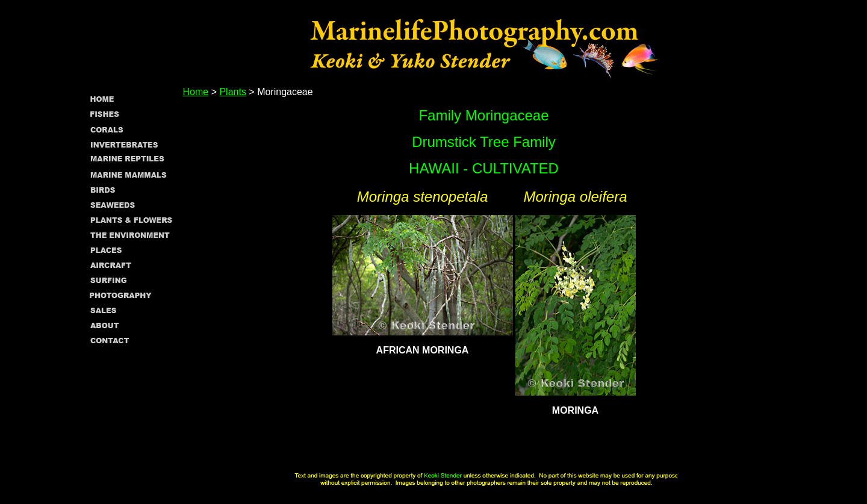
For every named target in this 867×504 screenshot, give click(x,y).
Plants (232, 92)
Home (196, 92)
